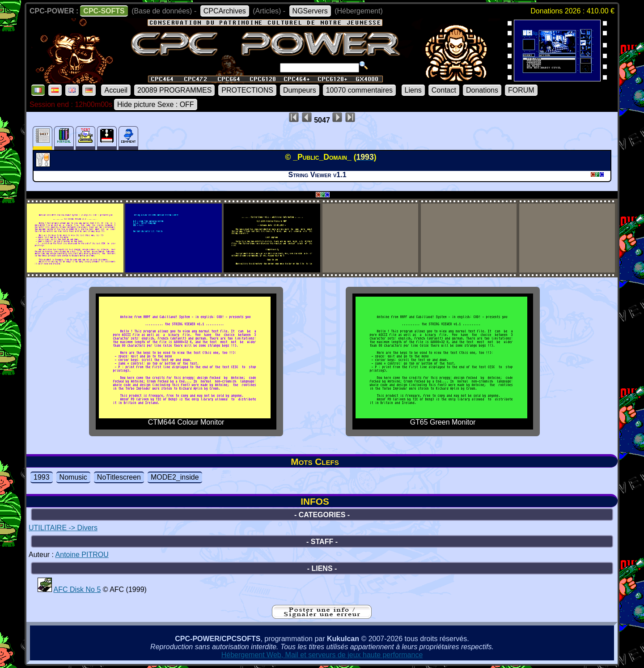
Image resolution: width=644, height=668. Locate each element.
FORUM (521, 90)
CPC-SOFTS (104, 11)
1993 (42, 477)
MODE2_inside (175, 477)
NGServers (310, 11)
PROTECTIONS (247, 90)
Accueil (116, 90)
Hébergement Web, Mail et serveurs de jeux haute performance (322, 655)
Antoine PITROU (82, 555)
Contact (444, 90)
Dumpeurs (300, 90)
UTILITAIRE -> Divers (63, 528)
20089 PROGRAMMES (174, 90)
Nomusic (73, 477)
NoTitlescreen (119, 477)
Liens (413, 90)
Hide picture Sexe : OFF (156, 104)
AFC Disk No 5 (77, 589)
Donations (482, 90)
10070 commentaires (359, 90)
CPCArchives (225, 11)
